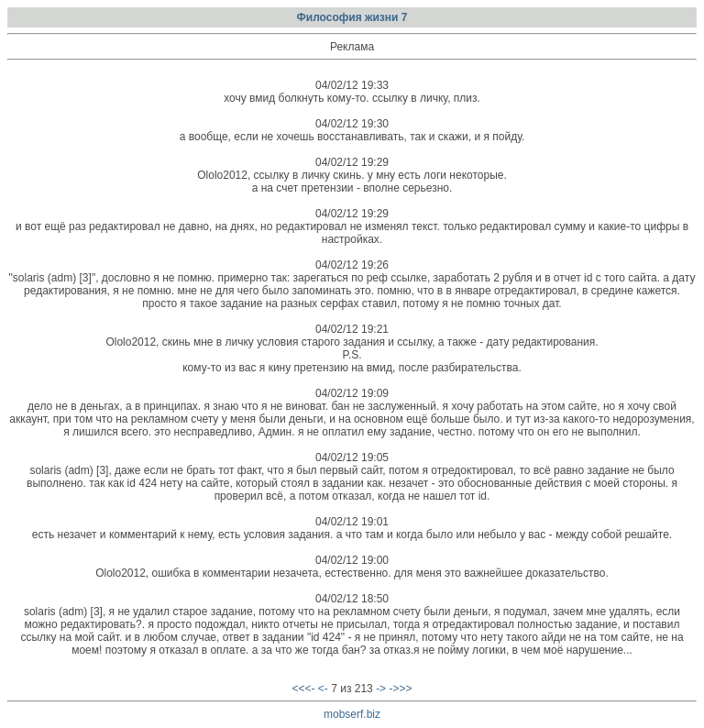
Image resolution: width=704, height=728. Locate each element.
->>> (400, 689)
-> (381, 689)
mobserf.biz (352, 714)
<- (323, 689)
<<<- (303, 689)
